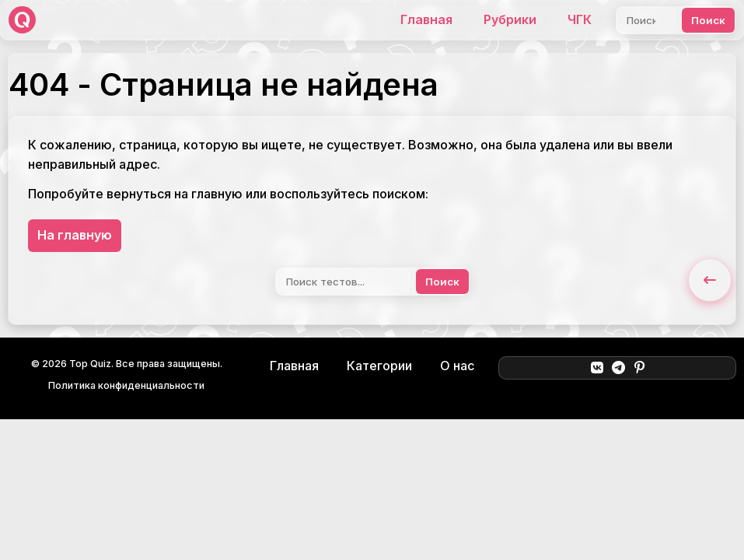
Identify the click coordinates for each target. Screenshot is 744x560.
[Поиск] (646, 20)
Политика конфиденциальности (126, 385)
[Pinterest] (639, 368)
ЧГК (580, 19)
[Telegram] (618, 368)
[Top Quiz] (22, 20)
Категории (379, 366)
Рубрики (510, 19)
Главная (426, 19)
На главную (75, 235)
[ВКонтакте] (597, 368)
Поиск (708, 20)
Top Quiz (90, 364)
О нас (457, 366)
